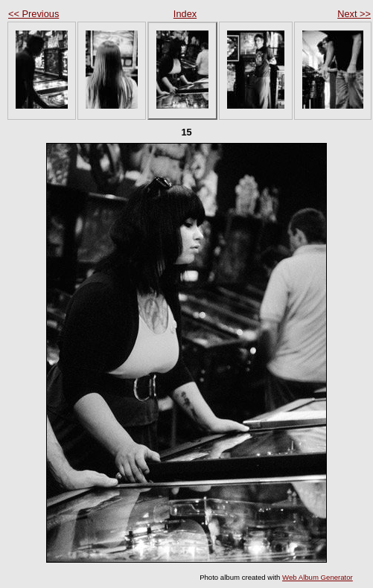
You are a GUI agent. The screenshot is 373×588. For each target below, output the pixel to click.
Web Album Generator (318, 577)
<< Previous (34, 14)
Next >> (354, 14)
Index (185, 14)
